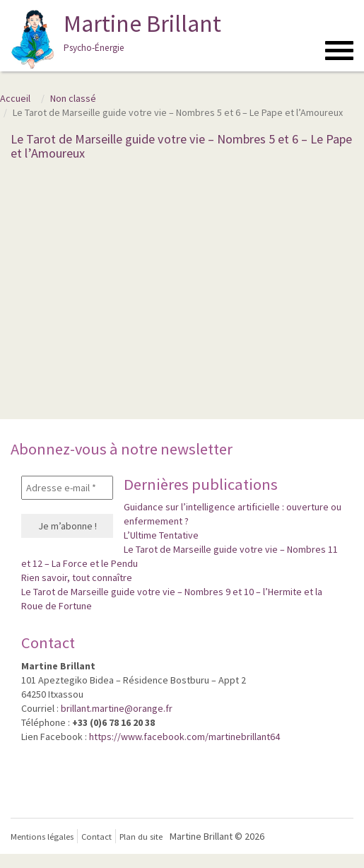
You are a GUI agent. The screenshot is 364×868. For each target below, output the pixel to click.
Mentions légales (42, 837)
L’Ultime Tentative (161, 535)
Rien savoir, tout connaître (77, 577)
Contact (96, 837)
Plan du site (141, 837)
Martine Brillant (114, 39)
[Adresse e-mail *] (67, 488)
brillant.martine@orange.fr (117, 708)
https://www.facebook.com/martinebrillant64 (184, 737)
